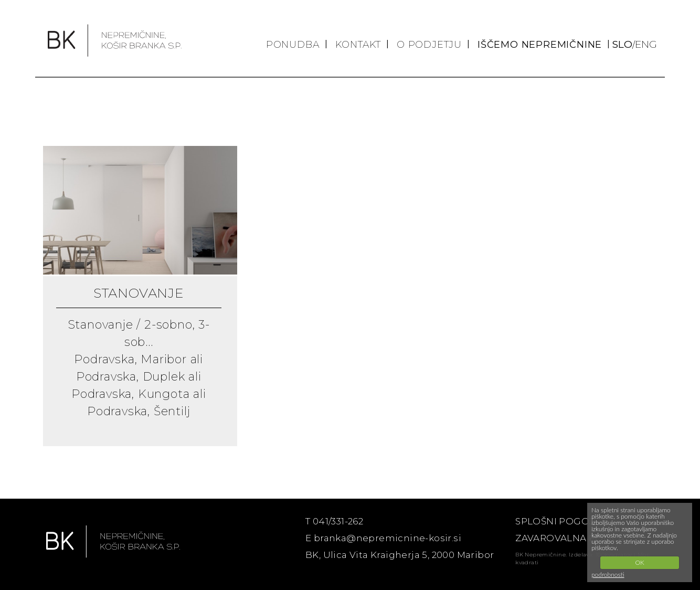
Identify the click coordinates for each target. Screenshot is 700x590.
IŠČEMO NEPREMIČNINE (540, 45)
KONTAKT (358, 45)
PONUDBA (293, 45)
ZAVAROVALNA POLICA (570, 538)
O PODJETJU (429, 45)
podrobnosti (608, 575)
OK (639, 562)
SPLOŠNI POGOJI (556, 521)
